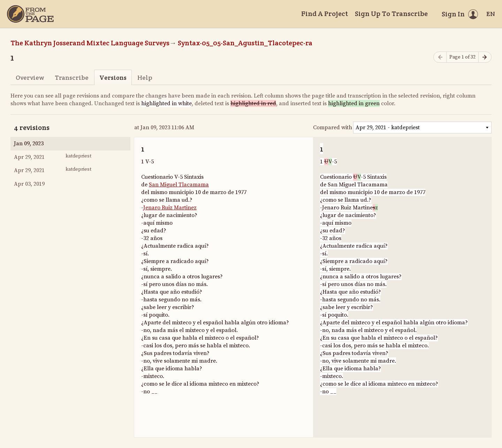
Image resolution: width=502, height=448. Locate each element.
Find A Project (325, 14)
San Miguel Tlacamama (179, 185)
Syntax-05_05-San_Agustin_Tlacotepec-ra (245, 43)
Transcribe (72, 78)
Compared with (333, 128)
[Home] (30, 14)
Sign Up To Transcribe (391, 14)
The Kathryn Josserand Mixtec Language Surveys (90, 43)
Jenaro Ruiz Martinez (170, 208)
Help (145, 78)
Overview (30, 78)
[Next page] (485, 57)
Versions (113, 78)
